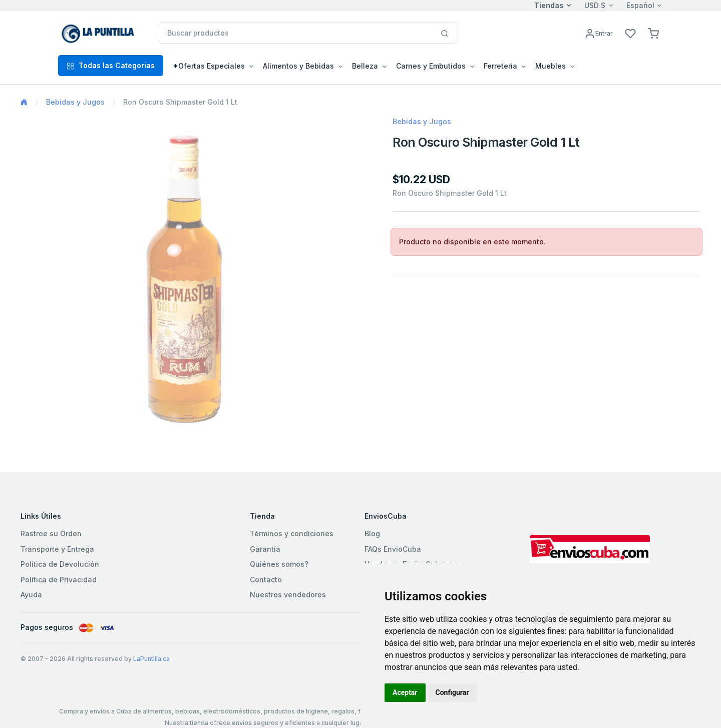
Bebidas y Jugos (75, 102)
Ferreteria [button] (500, 66)
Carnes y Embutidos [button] (431, 66)
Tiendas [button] (549, 5)
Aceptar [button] (405, 692)
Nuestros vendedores (288, 595)
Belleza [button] (365, 66)
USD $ (595, 5)
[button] (653, 33)
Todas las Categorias (111, 65)
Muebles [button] (551, 66)
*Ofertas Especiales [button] (209, 66)
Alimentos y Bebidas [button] (298, 66)
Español (640, 5)
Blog (372, 533)
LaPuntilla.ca (151, 659)
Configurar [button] (452, 692)
